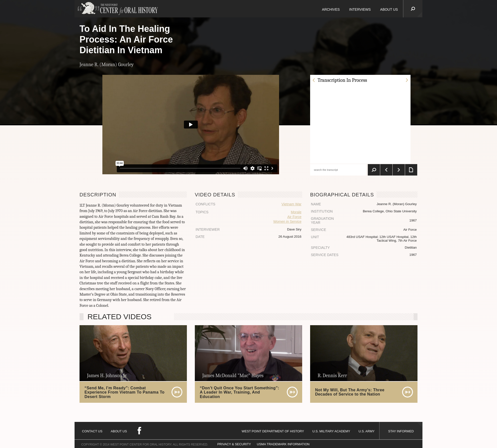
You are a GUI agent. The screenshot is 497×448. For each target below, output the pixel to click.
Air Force (294, 217)
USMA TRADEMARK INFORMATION (283, 444)
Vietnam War (291, 204)
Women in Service (287, 222)
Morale (296, 212)
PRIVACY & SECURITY (234, 444)
